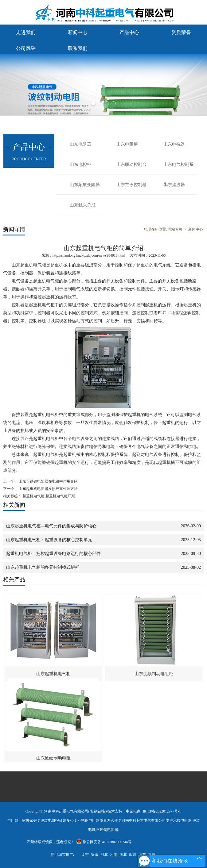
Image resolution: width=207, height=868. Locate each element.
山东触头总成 (83, 205)
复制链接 (98, 811)
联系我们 (78, 48)
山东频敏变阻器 (85, 185)
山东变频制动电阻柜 (154, 674)
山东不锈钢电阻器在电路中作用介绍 (48, 481)
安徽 (95, 855)
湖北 (123, 855)
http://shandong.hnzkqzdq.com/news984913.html (89, 255)
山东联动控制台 (131, 164)
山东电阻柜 (127, 144)
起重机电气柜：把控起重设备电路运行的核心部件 (53, 554)
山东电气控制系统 (178, 168)
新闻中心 (78, 32)
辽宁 (85, 855)
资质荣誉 (181, 32)
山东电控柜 (80, 164)
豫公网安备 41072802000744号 (104, 842)
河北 (104, 855)
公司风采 (26, 48)
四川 (133, 855)
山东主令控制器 (131, 185)
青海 (152, 855)
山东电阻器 (80, 144)
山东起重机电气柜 (53, 674)
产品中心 (129, 32)
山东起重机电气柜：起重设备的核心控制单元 (49, 540)
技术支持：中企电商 (124, 811)
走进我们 (26, 32)
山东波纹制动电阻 (53, 758)
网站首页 (175, 229)
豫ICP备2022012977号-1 (162, 811)
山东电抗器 (174, 144)
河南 (114, 855)
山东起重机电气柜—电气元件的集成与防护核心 (51, 526)
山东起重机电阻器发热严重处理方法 (48, 489)
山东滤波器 (174, 185)
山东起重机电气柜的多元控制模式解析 (43, 567)
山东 (142, 855)
